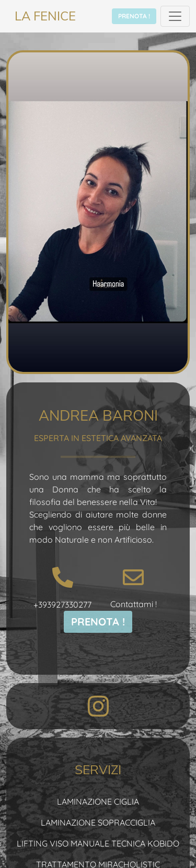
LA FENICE (45, 16)
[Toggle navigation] (175, 16)
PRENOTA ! (134, 16)
